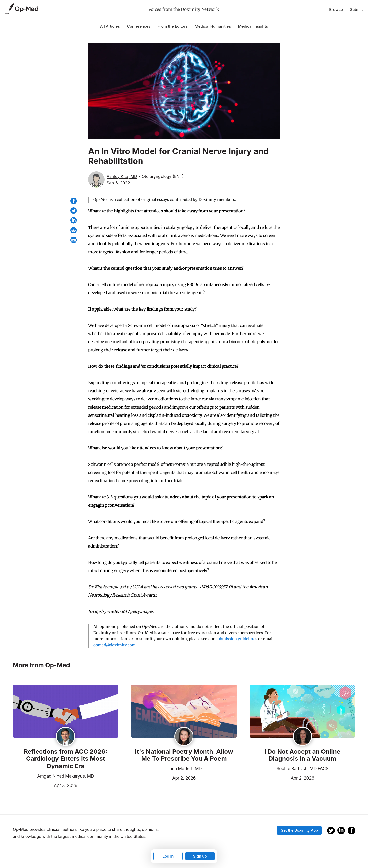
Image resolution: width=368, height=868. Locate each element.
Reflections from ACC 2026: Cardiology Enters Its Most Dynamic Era (66, 759)
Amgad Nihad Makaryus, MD (66, 776)
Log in (168, 856)
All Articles (110, 26)
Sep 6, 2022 (118, 183)
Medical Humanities (213, 26)
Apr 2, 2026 (163, 778)
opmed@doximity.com (114, 645)
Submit (356, 10)
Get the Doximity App (299, 830)
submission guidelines (236, 639)
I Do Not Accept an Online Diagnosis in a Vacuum (302, 755)
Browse (336, 10)
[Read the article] (66, 711)
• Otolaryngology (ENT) (161, 176)
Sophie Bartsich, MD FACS (302, 769)
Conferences (139, 26)
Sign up (200, 856)
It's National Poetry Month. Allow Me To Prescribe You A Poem (184, 755)
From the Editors (173, 26)
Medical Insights (253, 26)
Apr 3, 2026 (45, 785)
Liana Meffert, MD (184, 769)
